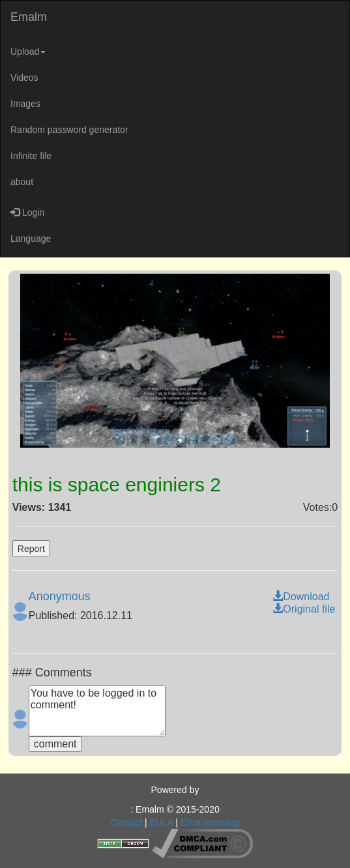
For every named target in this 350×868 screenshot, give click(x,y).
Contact (126, 822)
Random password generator (69, 130)
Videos (24, 78)
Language (31, 239)
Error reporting (210, 822)
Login (27, 212)
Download (301, 597)
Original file (304, 609)
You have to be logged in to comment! (97, 711)
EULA (162, 822)
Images (25, 104)
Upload (28, 51)
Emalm (29, 17)
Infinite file (31, 156)
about (22, 182)
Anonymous (60, 596)
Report (31, 549)
